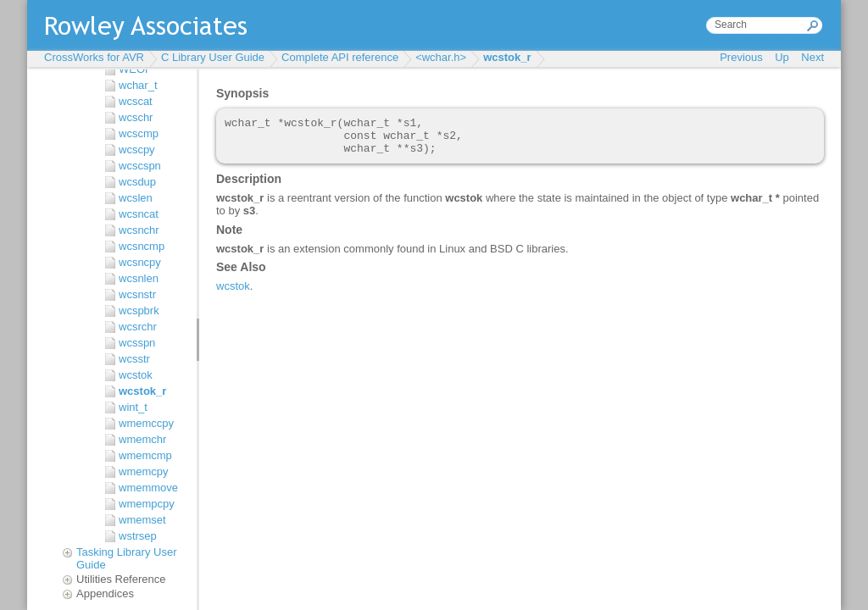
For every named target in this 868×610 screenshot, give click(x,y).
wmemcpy (144, 471)
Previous (741, 57)
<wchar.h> (441, 57)
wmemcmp (145, 455)
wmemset (142, 520)
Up (782, 57)
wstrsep (138, 536)
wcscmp (139, 133)
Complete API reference (340, 57)
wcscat (136, 101)
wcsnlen (139, 278)
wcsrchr (138, 327)
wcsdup (137, 182)
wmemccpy (146, 423)
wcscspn (140, 166)
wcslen (136, 198)
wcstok (136, 375)
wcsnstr (137, 294)
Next (812, 57)
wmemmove (148, 488)
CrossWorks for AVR (94, 57)
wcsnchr (139, 230)
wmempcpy (147, 504)
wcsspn (137, 343)
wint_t (133, 407)
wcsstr (134, 359)
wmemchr (142, 439)
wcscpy (137, 150)
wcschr (136, 117)
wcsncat (139, 214)
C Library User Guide (213, 57)
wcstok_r (507, 57)
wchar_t (138, 85)
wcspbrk (139, 311)
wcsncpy (140, 262)
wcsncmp (142, 246)
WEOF (135, 69)
